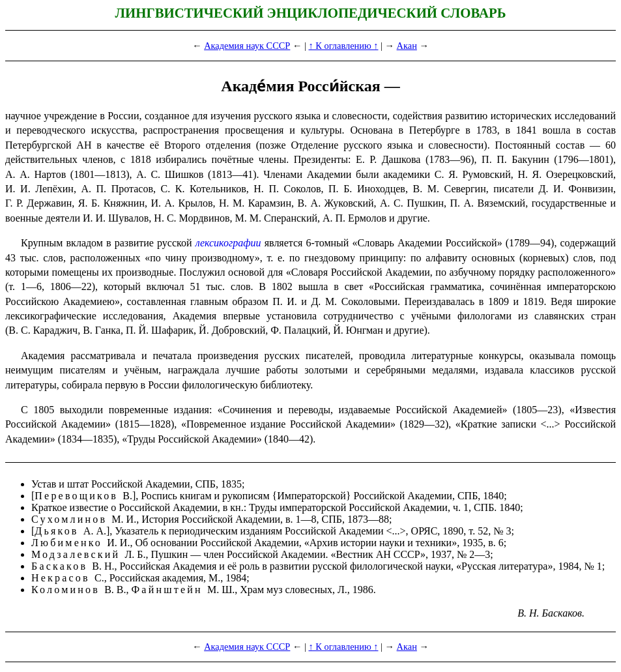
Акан (407, 46)
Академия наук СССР (247, 46)
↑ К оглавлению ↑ (343, 46)
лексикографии (228, 243)
